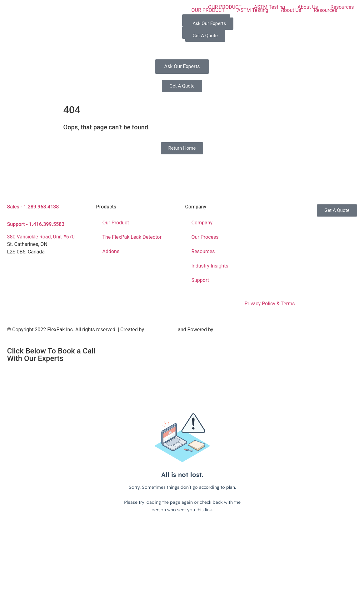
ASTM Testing (253, 10)
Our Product (116, 223)
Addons (111, 251)
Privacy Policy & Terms (269, 304)
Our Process (205, 237)
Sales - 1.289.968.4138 (33, 207)
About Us (291, 10)
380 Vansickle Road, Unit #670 (41, 237)
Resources (325, 10)
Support (200, 280)
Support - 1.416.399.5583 (36, 224)
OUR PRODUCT (208, 10)
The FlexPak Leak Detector (132, 237)
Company (202, 223)
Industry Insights (210, 266)
